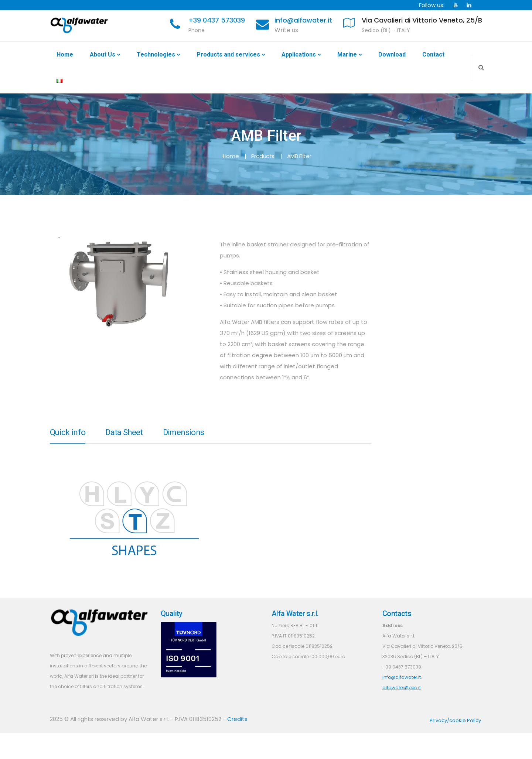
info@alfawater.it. (402, 677)
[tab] (68, 435)
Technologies (156, 54)
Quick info (68, 433)
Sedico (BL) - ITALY (386, 30)
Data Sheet (124, 433)
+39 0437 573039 (217, 20)
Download (392, 54)
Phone (197, 30)
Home (65, 54)
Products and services (228, 54)
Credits (237, 719)
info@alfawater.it (303, 20)
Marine (347, 54)
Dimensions (183, 433)
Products (263, 156)
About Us (103, 54)
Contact (433, 54)
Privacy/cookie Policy (455, 720)
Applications (299, 54)
